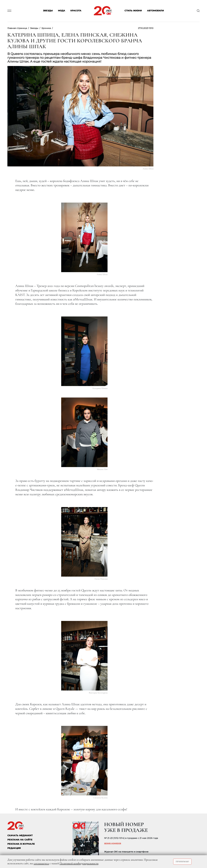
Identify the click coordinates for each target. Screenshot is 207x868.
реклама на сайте (20, 840)
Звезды (48, 11)
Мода (62, 11)
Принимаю (182, 862)
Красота (76, 11)
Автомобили (155, 11)
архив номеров (113, 843)
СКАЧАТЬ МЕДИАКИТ (20, 835)
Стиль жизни (133, 11)
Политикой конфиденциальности (79, 863)
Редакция (14, 848)
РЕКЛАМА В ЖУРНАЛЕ (21, 844)
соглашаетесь (41, 863)
